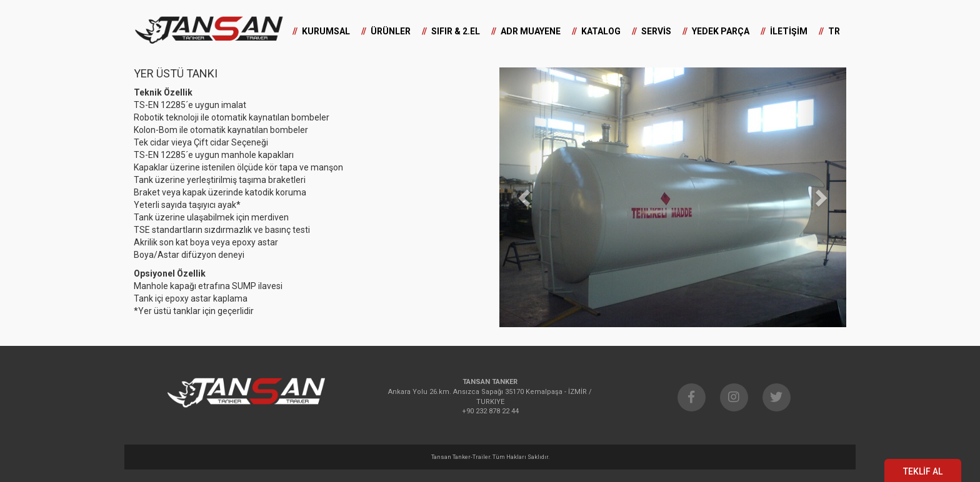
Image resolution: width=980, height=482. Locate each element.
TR (834, 31)
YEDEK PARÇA (721, 31)
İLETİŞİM (789, 31)
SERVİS (656, 31)
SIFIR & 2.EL (456, 31)
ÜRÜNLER (391, 31)
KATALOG (601, 31)
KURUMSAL (326, 31)
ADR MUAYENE (531, 31)
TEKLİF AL (923, 471)
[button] (525, 197)
